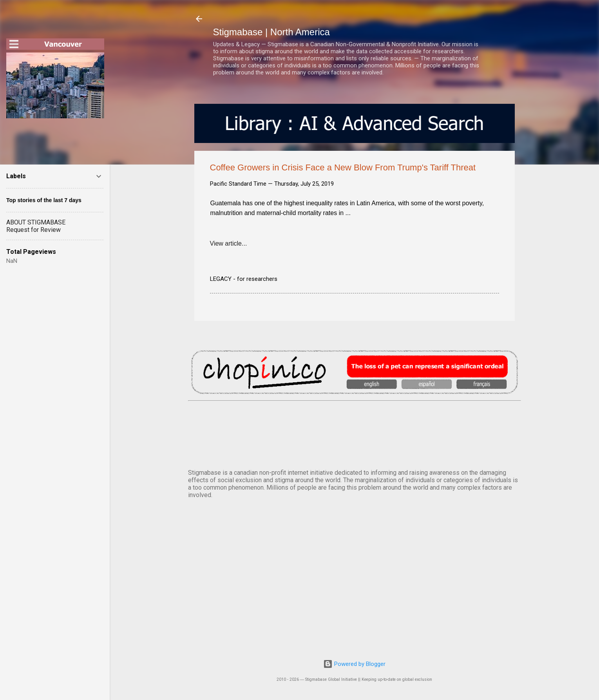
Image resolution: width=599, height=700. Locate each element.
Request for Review (33, 230)
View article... (229, 243)
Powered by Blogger (354, 664)
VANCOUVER (355, 433)
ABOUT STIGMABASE (36, 222)
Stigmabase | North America (271, 32)
